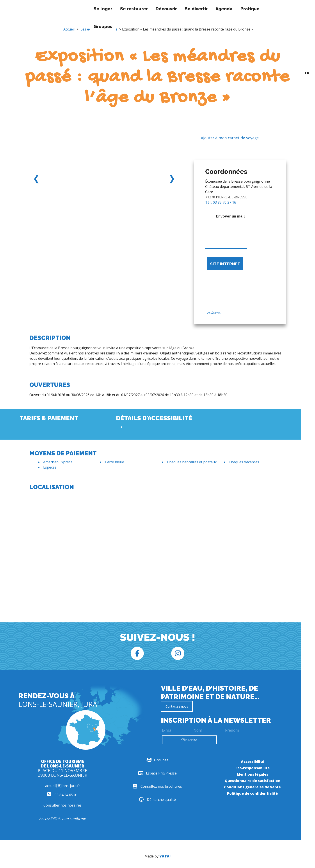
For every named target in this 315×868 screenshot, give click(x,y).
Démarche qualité (157, 800)
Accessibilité (253, 762)
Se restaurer (112, 9)
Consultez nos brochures (157, 786)
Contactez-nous (177, 706)
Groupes (81, 27)
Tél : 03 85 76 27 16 (221, 202)
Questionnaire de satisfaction (253, 781)
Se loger (81, 9)
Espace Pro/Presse (157, 773)
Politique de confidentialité (252, 793)
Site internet (225, 264)
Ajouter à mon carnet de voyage (226, 138)
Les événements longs (99, 29)
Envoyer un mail (226, 230)
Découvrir (145, 9)
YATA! (165, 856)
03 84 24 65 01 (62, 795)
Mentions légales (253, 774)
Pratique (228, 9)
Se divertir (174, 9)
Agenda (202, 9)
